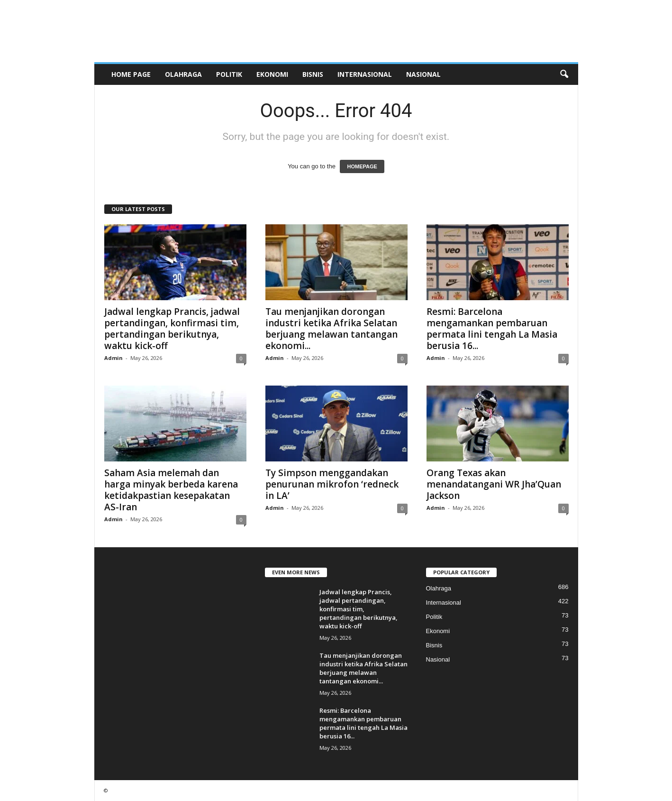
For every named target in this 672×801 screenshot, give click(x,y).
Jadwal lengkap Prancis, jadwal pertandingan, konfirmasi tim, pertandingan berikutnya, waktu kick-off (172, 329)
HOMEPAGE (362, 166)
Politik (229, 74)
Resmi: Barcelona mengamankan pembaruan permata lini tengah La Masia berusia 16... (492, 329)
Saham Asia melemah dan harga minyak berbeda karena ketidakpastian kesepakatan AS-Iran (171, 490)
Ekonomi (272, 74)
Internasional (365, 74)
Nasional (423, 74)
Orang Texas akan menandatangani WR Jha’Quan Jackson (494, 484)
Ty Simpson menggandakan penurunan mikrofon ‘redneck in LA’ (332, 484)
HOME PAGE (131, 74)
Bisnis (313, 74)
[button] (564, 74)
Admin (114, 358)
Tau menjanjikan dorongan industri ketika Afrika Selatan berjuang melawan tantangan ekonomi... (331, 329)
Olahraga (183, 74)
